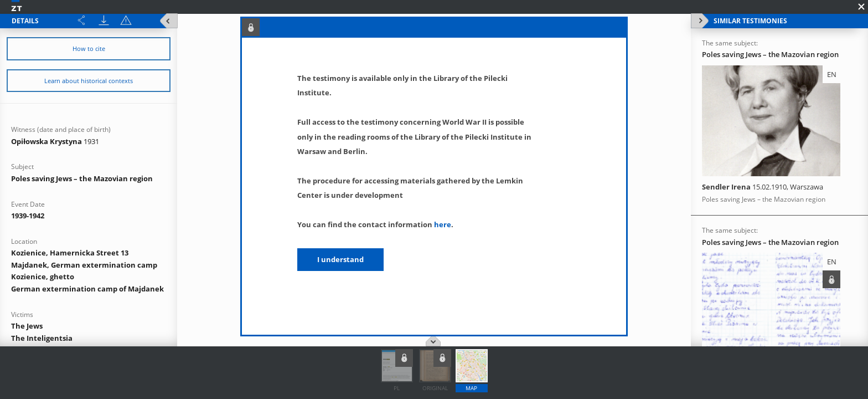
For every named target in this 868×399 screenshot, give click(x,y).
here (443, 224)
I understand (340, 259)
